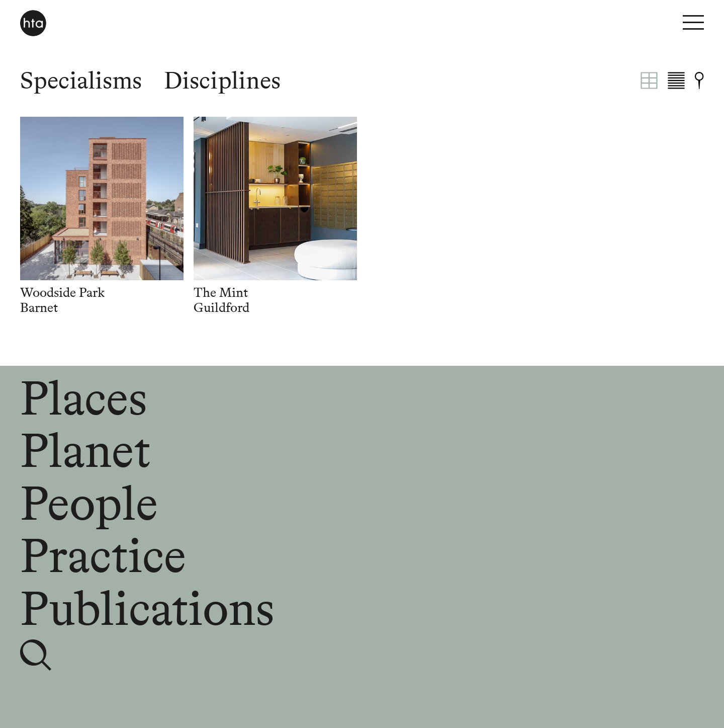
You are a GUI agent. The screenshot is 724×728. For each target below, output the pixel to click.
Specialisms (81, 80)
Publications (147, 608)
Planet (85, 450)
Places (83, 398)
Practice (103, 555)
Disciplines (222, 80)
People (89, 503)
